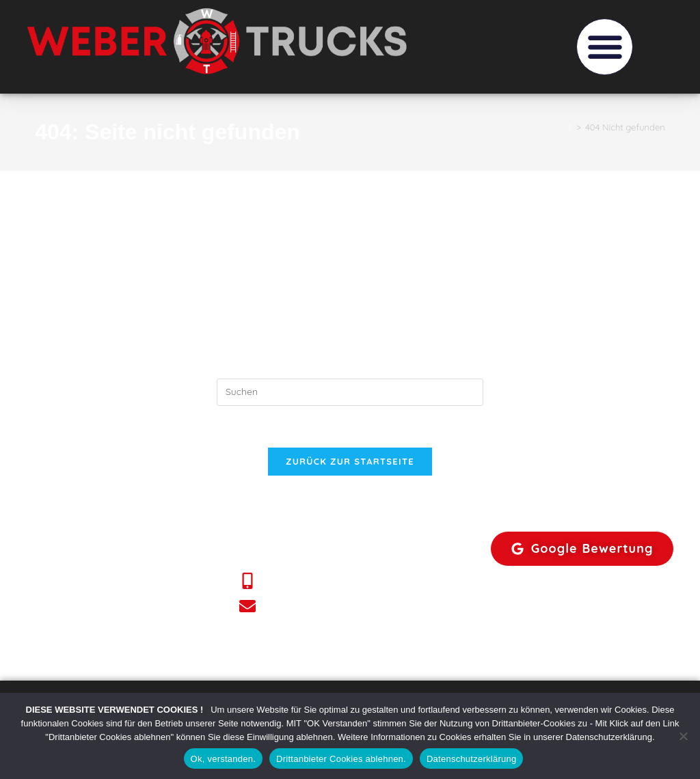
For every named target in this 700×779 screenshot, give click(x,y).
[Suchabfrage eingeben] (350, 392)
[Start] (570, 127)
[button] (605, 47)
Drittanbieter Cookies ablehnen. (341, 759)
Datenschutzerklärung (471, 759)
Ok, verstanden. (224, 759)
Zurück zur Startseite (350, 461)
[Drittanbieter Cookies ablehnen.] (683, 736)
